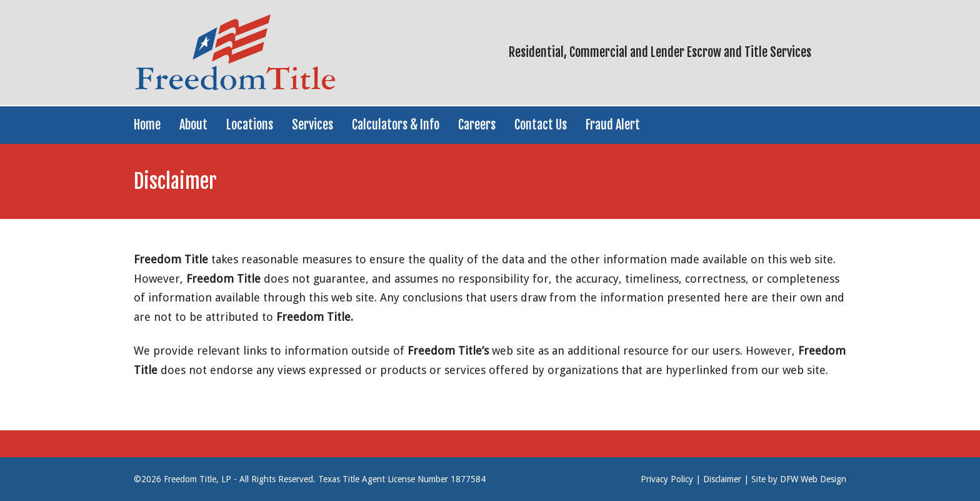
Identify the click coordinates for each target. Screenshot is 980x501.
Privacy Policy (667, 479)
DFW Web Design (813, 479)
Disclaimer (722, 479)
